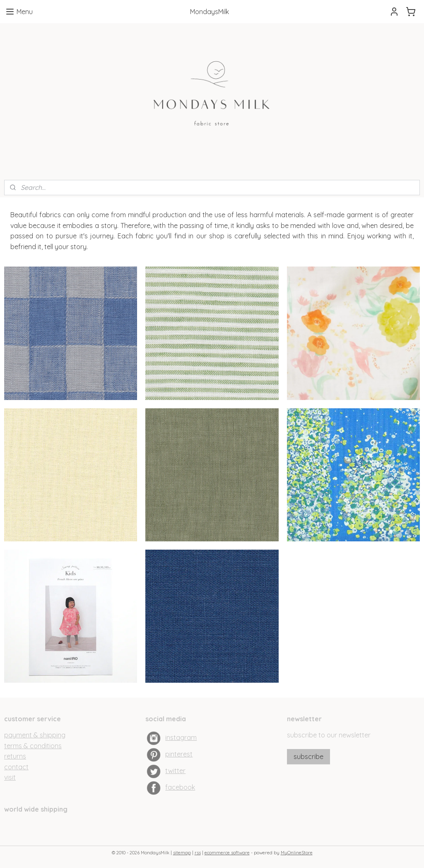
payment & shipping (35, 735)
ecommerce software (227, 853)
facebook (180, 787)
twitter (175, 771)
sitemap (182, 853)
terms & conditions (33, 746)
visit (10, 777)
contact (16, 767)
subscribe (308, 756)
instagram (181, 737)
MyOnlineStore (297, 853)
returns (15, 756)
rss (198, 853)
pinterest (179, 754)
